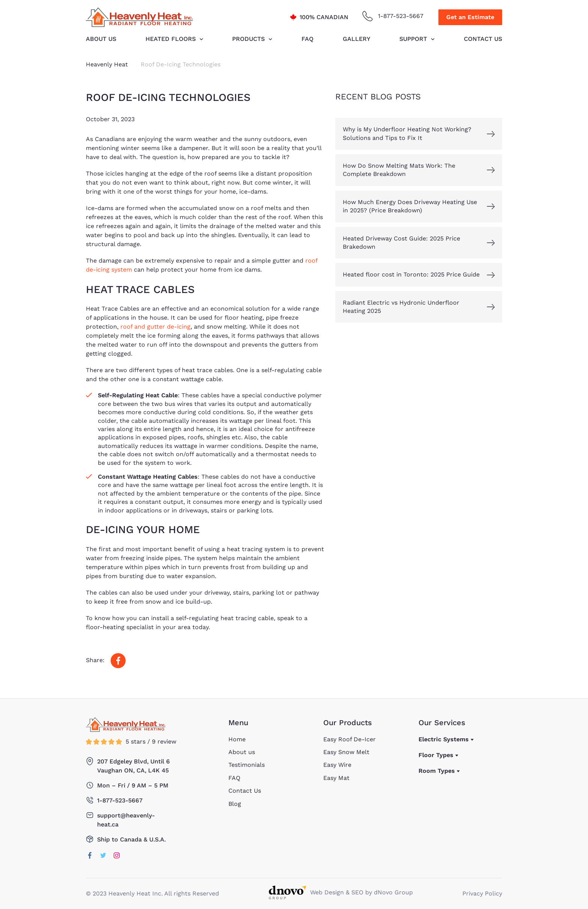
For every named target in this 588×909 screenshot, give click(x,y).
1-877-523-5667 (401, 16)
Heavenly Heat (107, 64)
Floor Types (436, 755)
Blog (235, 804)
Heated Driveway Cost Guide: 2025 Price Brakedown (401, 243)
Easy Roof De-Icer (349, 739)
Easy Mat (336, 778)
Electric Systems (444, 739)
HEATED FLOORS (171, 39)
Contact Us (483, 39)
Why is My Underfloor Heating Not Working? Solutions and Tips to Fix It (407, 133)
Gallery (357, 39)
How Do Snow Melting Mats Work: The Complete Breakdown (399, 170)
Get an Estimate (470, 17)
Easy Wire (337, 765)
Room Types (437, 771)
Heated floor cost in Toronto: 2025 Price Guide (411, 274)
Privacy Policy (482, 893)
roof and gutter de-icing (155, 327)
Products (248, 39)
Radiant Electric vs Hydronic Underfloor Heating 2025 (401, 307)
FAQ (307, 39)
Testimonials (247, 765)
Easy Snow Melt (346, 752)
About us (101, 39)
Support (413, 39)
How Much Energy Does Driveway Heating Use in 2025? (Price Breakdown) (410, 206)
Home (237, 739)
